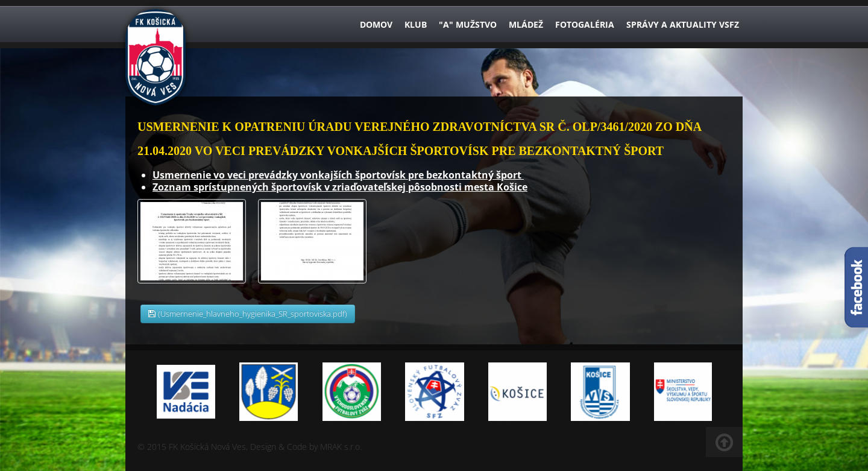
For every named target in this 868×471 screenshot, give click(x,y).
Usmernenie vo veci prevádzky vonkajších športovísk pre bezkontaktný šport (338, 175)
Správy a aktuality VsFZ (683, 24)
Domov (376, 24)
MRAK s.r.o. (341, 447)
